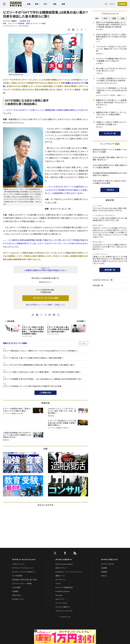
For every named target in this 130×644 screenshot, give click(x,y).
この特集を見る (46, 393)
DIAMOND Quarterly (63, 591)
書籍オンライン (60, 576)
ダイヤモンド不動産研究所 (64, 588)
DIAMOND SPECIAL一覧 (103, 280)
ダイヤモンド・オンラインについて (24, 560)
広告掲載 (15, 591)
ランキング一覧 (110, 133)
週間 (114, 18)
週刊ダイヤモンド (61, 568)
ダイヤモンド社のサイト (64, 560)
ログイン (112, 4)
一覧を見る (110, 190)
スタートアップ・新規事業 (16, 23)
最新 (97, 18)
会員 (123, 18)
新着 (29, 4)
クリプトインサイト (61, 603)
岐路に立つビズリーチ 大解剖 (36, 23)
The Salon (59, 595)
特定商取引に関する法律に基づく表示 (25, 580)
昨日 (106, 18)
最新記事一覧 (110, 270)
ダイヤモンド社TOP (107, 564)
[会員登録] (122, 4)
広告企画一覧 (98, 285)
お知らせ (104, 576)
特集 (55, 4)
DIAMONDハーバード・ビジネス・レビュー (69, 572)
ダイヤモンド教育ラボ (62, 607)
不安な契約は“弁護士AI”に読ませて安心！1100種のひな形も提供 (110, 182)
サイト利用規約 (17, 576)
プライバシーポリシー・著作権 (22, 584)
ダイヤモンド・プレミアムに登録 (45, 298)
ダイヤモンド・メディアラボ (64, 611)
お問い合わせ (17, 595)
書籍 (63, 4)
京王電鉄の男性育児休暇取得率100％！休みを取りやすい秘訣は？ (110, 174)
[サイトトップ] (14, 4)
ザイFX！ (58, 584)
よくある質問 (16, 588)
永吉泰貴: (25, 21)
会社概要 (104, 568)
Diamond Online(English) (64, 564)
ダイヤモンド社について (109, 560)
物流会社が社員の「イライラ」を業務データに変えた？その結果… (110, 151)
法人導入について (18, 599)
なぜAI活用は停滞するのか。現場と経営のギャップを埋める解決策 (110, 166)
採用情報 (104, 572)
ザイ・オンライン (61, 580)
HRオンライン (60, 599)
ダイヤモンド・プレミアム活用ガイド (23, 572)
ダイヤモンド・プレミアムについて (23, 568)
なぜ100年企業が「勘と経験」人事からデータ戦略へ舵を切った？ (110, 159)
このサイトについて (18, 564)
